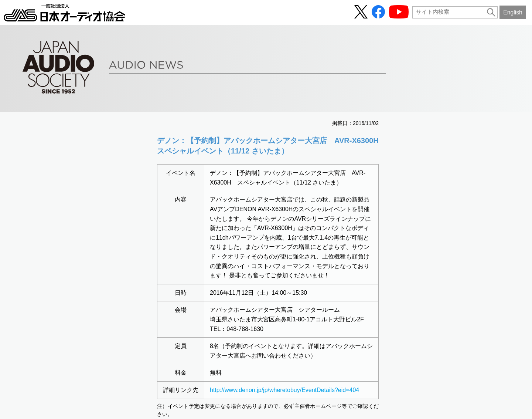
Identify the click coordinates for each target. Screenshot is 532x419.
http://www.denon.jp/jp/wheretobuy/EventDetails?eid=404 (284, 390)
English (513, 12)
